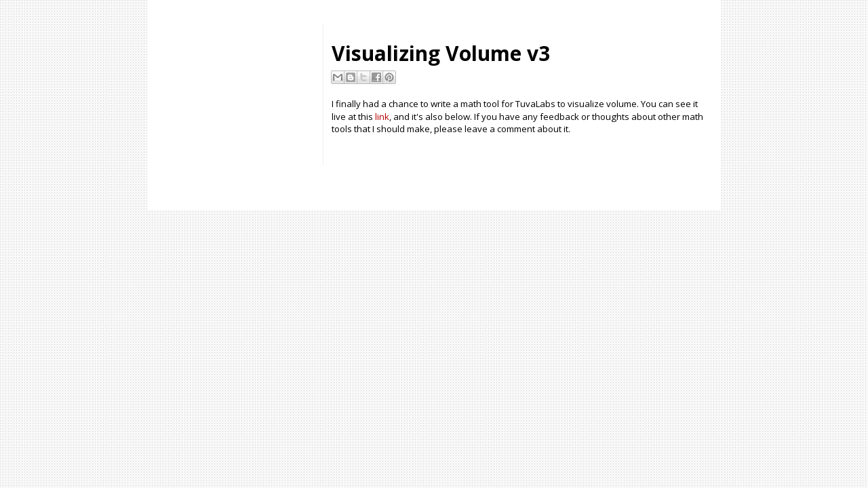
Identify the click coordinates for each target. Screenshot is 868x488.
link (382, 117)
